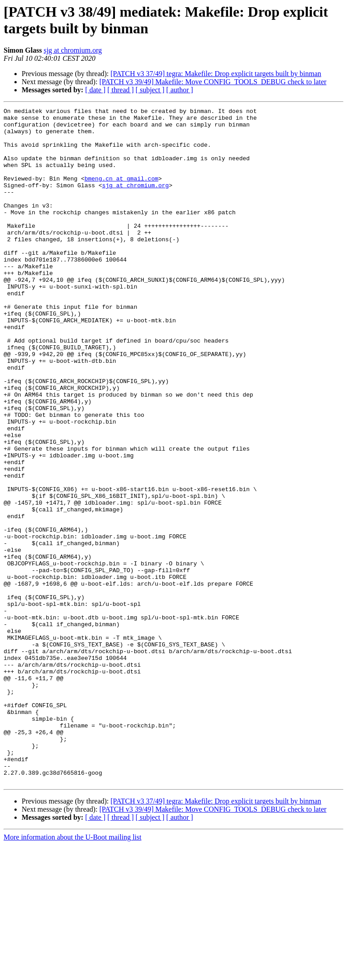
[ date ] (95, 90)
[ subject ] (150, 90)
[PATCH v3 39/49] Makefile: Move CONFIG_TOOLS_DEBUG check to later (213, 82)
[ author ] (180, 90)
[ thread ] (121, 90)
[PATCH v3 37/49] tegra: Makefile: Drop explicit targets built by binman (216, 74)
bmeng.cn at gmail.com (121, 193)
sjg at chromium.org (73, 50)
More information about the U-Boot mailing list (73, 972)
